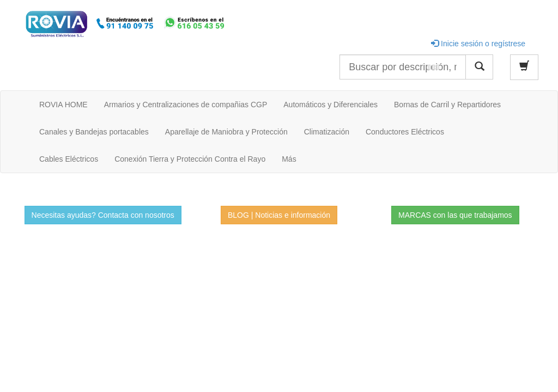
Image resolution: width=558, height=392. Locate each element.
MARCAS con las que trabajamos (455, 215)
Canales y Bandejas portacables (94, 132)
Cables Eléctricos (69, 159)
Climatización (327, 132)
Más (289, 159)
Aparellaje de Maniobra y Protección (226, 132)
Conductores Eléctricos (405, 132)
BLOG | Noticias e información (279, 215)
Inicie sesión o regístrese (478, 44)
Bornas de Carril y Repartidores (447, 105)
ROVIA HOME (63, 105)
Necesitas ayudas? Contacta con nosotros (103, 215)
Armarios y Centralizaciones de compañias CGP (186, 105)
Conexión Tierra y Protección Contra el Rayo (190, 159)
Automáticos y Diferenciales (330, 105)
